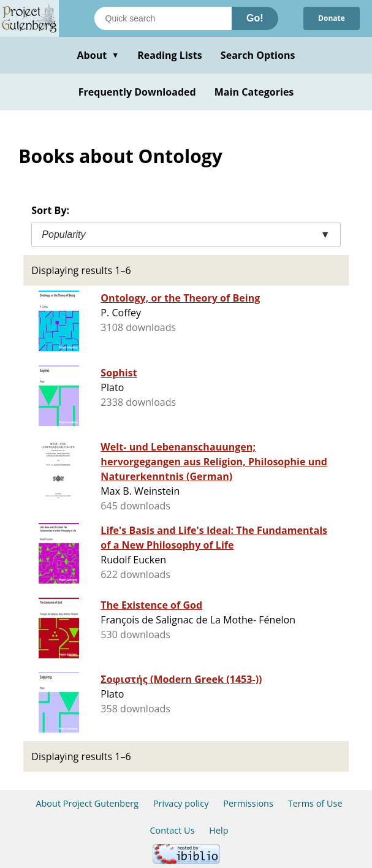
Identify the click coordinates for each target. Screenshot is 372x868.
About (98, 55)
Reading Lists (170, 55)
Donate (332, 18)
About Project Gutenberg (87, 803)
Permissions (248, 803)
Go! (255, 18)
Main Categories (254, 92)
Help (218, 830)
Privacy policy (181, 803)
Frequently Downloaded (137, 92)
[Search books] (163, 18)
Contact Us (172, 830)
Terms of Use (315, 803)
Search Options (258, 55)
